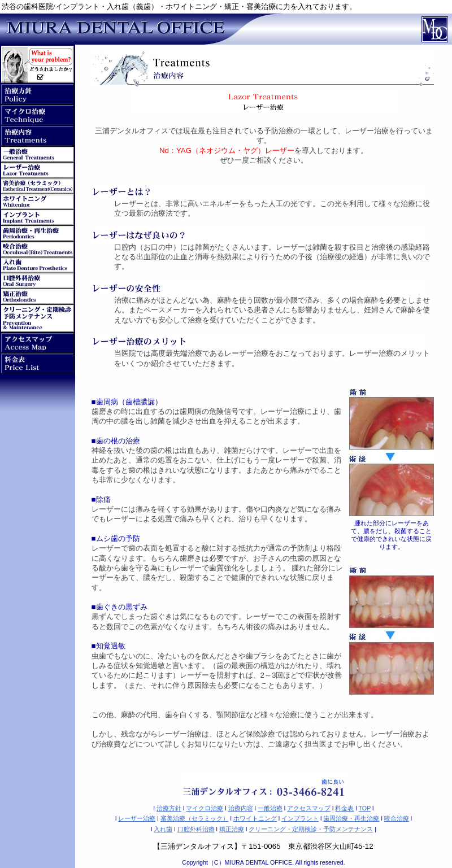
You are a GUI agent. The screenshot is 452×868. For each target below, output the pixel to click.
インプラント (300, 818)
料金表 (344, 808)
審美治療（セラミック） (195, 818)
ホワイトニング (255, 818)
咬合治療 (397, 818)
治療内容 (241, 808)
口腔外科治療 (196, 829)
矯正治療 (232, 829)
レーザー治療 (137, 818)
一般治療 (270, 808)
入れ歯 (163, 829)
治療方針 (169, 808)
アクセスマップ (309, 808)
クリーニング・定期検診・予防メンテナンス (311, 829)
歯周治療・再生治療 (351, 818)
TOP (365, 808)
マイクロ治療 (205, 808)
